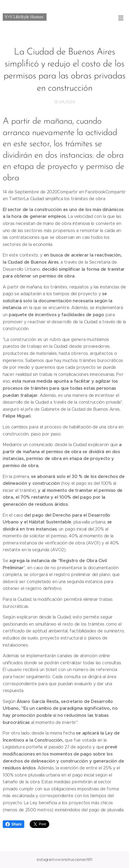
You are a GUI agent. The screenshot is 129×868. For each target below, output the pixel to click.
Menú (121, 18)
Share (13, 824)
